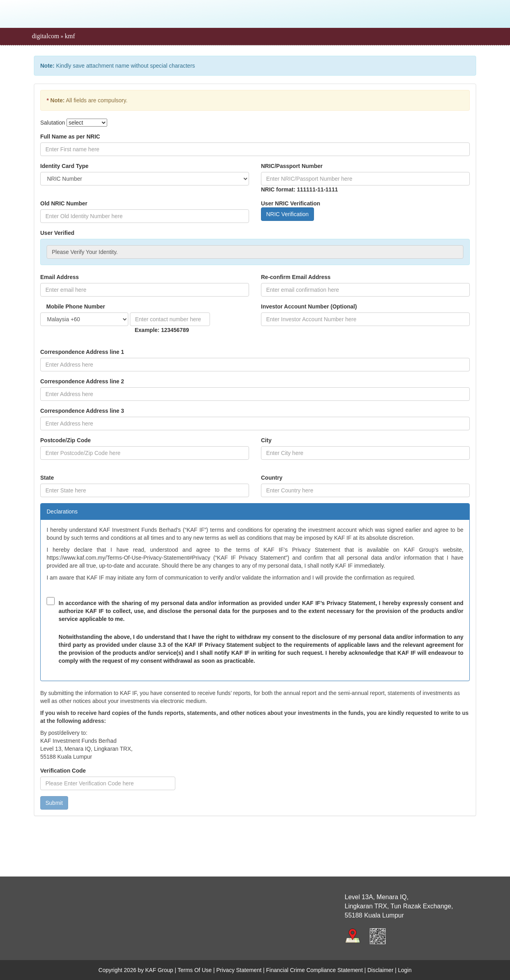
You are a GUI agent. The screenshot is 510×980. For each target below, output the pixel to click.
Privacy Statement (239, 970)
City (266, 440)
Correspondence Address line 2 (82, 381)
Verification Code (63, 771)
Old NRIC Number (64, 203)
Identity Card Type (64, 166)
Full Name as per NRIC (70, 137)
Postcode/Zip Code (66, 440)
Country (272, 478)
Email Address (60, 277)
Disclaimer (380, 970)
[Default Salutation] (87, 123)
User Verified (57, 233)
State (47, 478)
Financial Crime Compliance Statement (315, 970)
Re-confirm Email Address (296, 277)
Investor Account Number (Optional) (309, 306)
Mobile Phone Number (76, 306)
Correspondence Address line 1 (82, 352)
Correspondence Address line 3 (82, 411)
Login (405, 970)
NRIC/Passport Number (292, 166)
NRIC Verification (287, 214)
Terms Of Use (195, 970)
